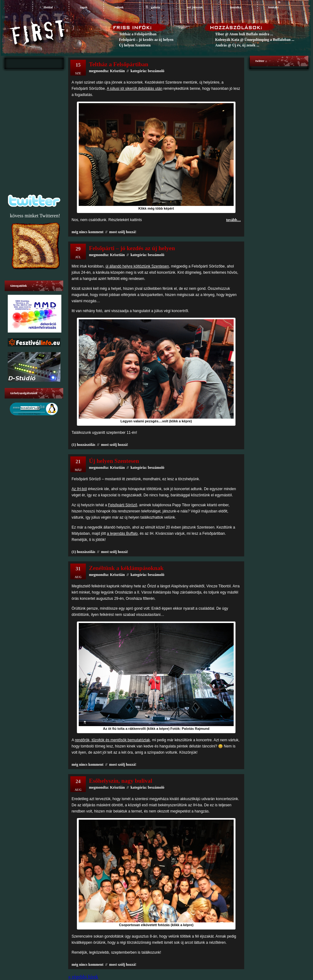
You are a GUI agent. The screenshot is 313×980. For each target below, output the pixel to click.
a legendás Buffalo (122, 534)
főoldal (48, 7)
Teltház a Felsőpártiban (138, 34)
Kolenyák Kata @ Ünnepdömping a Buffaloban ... (255, 40)
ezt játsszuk (195, 7)
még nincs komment (88, 232)
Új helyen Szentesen (135, 45)
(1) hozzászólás (83, 445)
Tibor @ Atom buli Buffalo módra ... (244, 34)
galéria (155, 7)
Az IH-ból (79, 489)
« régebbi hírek (83, 977)
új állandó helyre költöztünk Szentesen (137, 266)
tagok (84, 7)
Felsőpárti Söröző (122, 505)
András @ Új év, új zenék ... (237, 45)
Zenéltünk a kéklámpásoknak (126, 568)
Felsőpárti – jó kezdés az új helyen (146, 40)
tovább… (234, 220)
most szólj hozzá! (123, 232)
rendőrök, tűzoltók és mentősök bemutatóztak (112, 740)
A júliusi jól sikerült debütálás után (134, 89)
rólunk (119, 7)
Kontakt (273, 7)
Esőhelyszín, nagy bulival (121, 781)
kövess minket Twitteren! (35, 216)
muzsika (236, 7)
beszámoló (156, 255)
